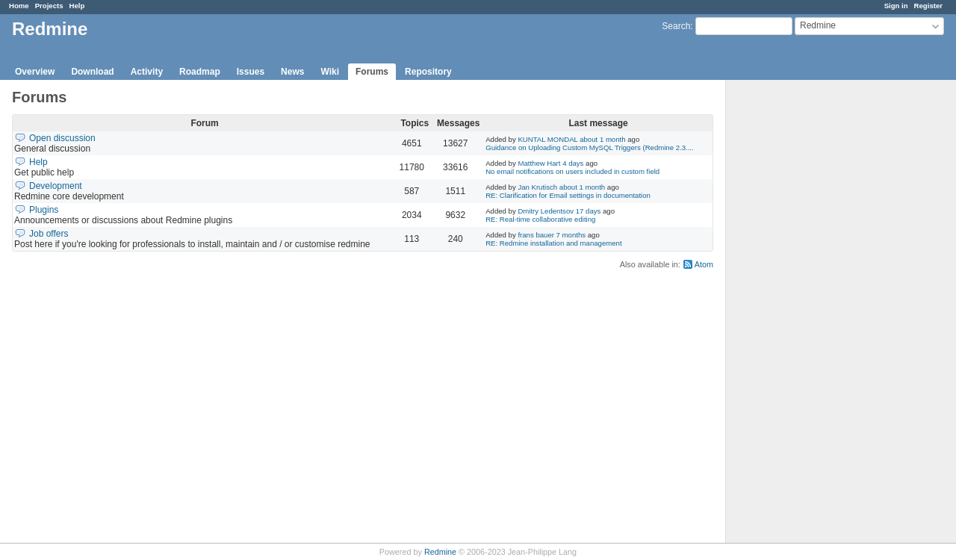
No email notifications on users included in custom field (572, 171)
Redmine (440, 552)
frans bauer (536, 235)
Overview (35, 72)
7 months (571, 235)
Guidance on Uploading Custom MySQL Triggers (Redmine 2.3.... (590, 147)
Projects (49, 6)
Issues (251, 72)
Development (56, 186)
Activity (147, 72)
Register (928, 6)
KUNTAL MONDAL (547, 139)
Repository (428, 72)
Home (19, 6)
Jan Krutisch (537, 187)
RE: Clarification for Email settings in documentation (568, 195)
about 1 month (602, 139)
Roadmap (200, 72)
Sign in (896, 6)
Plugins (44, 210)
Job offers (49, 234)
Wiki (330, 72)
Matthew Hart (539, 163)
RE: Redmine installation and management (553, 243)
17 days (589, 211)
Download (92, 72)
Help (77, 6)
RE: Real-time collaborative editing (540, 219)
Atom (704, 264)
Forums (372, 72)
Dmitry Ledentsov (546, 211)
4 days (573, 163)
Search (676, 26)
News (292, 72)
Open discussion (62, 138)
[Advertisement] (801, 314)
